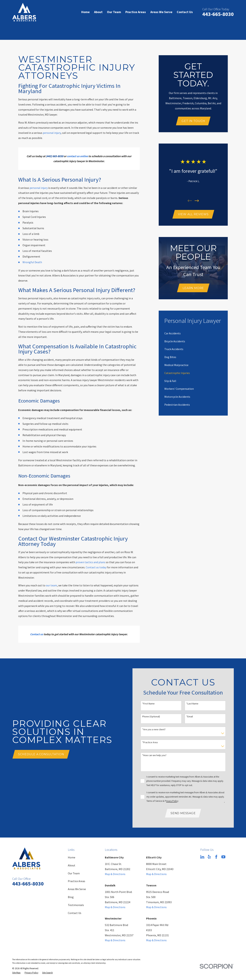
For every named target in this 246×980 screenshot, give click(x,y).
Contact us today (96, 567)
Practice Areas (77, 881)
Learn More (193, 288)
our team (51, 585)
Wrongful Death (32, 262)
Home (72, 857)
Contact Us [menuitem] (185, 12)
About (72, 865)
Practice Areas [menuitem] (136, 12)
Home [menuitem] (85, 12)
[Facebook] (216, 857)
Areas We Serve (77, 889)
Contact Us (75, 913)
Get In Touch (193, 121)
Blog (71, 897)
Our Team (74, 873)
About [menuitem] (98, 12)
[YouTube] (223, 857)
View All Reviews (193, 214)
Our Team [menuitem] (114, 12)
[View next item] (197, 201)
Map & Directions (115, 874)
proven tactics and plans (90, 562)
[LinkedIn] (202, 857)
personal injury (52, 133)
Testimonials (76, 905)
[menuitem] (173, 333)
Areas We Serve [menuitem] (161, 12)
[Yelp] (209, 857)
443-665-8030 (218, 14)
